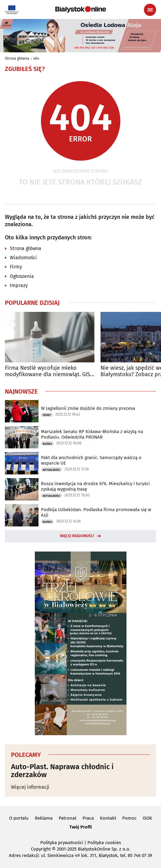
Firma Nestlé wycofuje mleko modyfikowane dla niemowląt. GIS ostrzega (48, 371)
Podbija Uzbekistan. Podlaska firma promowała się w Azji (96, 512)
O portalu (19, 818)
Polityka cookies (104, 843)
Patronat (68, 818)
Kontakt (108, 818)
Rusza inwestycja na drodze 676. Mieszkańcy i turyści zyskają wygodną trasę (95, 486)
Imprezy (19, 285)
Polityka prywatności (62, 843)
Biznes (47, 444)
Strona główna (17, 58)
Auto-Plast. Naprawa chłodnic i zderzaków (62, 771)
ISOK (147, 818)
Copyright (41, 849)
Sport (47, 415)
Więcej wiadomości (77, 536)
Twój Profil (80, 827)
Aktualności (51, 470)
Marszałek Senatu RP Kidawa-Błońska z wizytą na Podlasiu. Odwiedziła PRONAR (92, 434)
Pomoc (129, 818)
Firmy (16, 267)
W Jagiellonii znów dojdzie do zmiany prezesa (88, 408)
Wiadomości (23, 258)
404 (36, 58)
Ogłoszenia (22, 276)
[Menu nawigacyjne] (150, 10)
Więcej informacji (30, 787)
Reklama (44, 818)
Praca (88, 818)
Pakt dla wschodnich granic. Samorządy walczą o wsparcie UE (91, 460)
